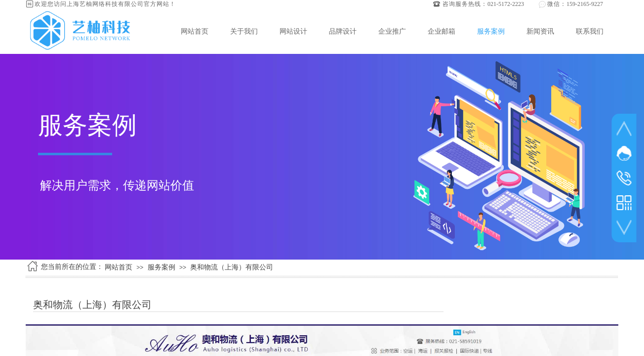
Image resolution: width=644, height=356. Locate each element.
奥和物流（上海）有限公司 (232, 267)
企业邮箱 (442, 31)
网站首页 (195, 31)
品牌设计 (343, 31)
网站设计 (293, 31)
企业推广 (392, 31)
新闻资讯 (540, 31)
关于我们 (244, 31)
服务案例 (491, 31)
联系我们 (590, 31)
